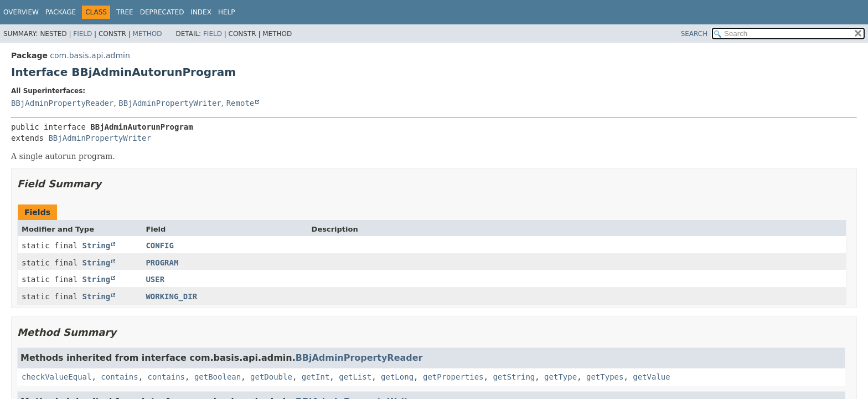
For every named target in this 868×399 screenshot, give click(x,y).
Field (82, 34)
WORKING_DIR (171, 296)
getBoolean (218, 377)
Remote (241, 103)
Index (201, 12)
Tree (125, 12)
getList (355, 377)
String (97, 245)
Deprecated (162, 12)
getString (514, 377)
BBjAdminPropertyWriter (170, 103)
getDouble (271, 377)
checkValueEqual (56, 377)
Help (227, 12)
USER (155, 279)
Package (61, 12)
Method (148, 34)
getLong (397, 377)
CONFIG (160, 245)
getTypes (605, 377)
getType (560, 377)
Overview (21, 12)
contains (119, 377)
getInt (316, 377)
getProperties (453, 377)
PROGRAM (162, 263)
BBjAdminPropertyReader (62, 103)
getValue (651, 377)
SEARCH (694, 34)
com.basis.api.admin (90, 55)
